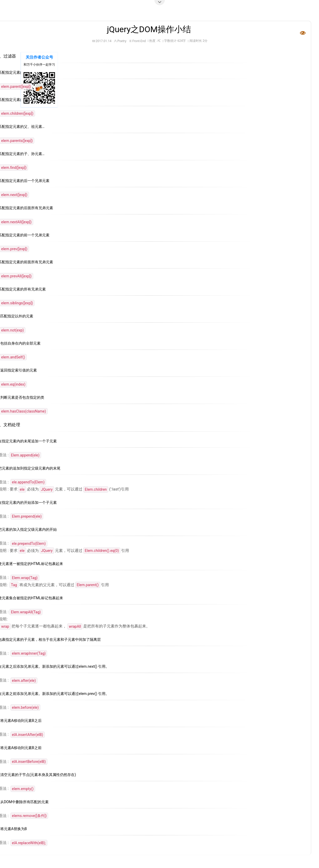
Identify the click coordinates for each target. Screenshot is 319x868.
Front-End (139, 41)
